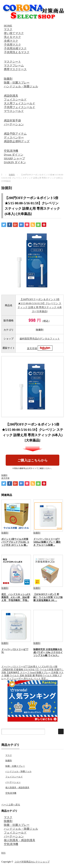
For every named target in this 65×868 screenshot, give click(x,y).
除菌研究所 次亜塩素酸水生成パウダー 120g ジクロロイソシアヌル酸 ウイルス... (48, 652)
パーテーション (14, 124)
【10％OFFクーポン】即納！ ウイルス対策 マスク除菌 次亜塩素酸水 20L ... (48, 597)
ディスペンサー (14, 138)
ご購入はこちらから (32, 460)
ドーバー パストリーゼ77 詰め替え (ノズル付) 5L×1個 (29, 667)
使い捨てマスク (14, 33)
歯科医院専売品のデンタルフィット (40, 339)
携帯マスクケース (15, 69)
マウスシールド (14, 111)
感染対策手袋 (12, 121)
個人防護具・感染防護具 (17, 788)
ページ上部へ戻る (11, 805)
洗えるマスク (12, 37)
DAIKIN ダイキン (15, 162)
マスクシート (12, 62)
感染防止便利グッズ (17, 141)
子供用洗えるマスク (17, 52)
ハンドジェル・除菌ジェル (21, 86)
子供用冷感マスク (15, 49)
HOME (8, 26)
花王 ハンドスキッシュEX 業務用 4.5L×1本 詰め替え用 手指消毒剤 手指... (16, 597)
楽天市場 (32, 348)
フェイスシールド (15, 100)
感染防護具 (11, 96)
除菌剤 (8, 79)
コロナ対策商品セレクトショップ (32, 862)
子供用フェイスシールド (20, 107)
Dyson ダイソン (14, 155)
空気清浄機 (11, 151)
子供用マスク (12, 45)
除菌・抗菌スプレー (17, 83)
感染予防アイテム (15, 134)
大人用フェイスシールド (20, 103)
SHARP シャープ (14, 159)
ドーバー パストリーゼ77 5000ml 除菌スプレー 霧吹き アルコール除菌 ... (47, 542)
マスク (8, 29)
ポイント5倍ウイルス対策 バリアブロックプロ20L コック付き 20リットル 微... (15, 542)
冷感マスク (11, 41)
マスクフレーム (14, 65)
